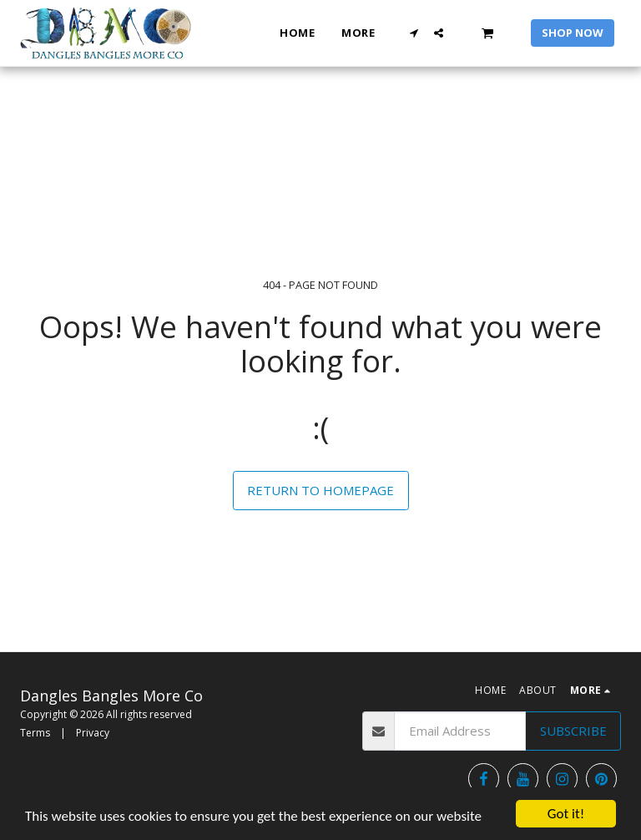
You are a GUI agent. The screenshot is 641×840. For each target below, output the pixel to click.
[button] (414, 33)
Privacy (93, 733)
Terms (35, 733)
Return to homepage (320, 490)
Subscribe (573, 731)
